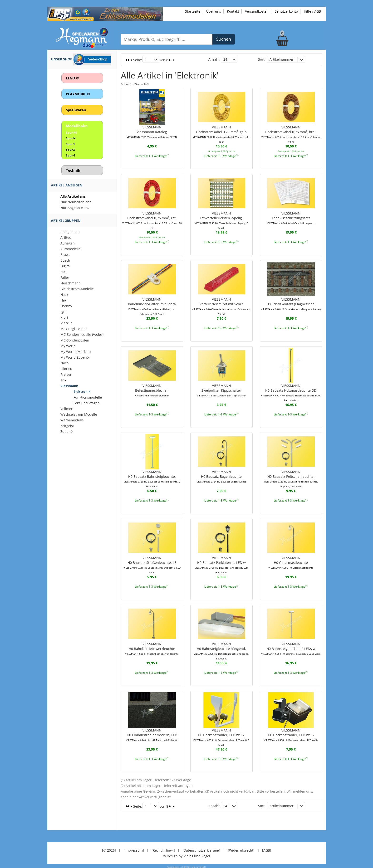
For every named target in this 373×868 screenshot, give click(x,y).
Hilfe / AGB (312, 11)
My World (68, 346)
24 (225, 59)
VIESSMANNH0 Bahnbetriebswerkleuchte (152, 648)
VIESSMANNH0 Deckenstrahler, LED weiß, (221, 736)
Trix (63, 380)
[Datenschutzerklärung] (201, 849)
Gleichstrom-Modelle (77, 289)
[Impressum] (134, 849)
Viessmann (69, 386)
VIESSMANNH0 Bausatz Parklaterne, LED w (221, 564)
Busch (65, 260)
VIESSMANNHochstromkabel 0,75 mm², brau (291, 134)
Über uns (214, 11)
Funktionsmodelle (88, 397)
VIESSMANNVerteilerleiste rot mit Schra (221, 306)
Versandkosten (257, 11)
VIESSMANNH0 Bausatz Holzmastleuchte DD (291, 392)
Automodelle (71, 249)
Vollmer (66, 409)
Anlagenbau (70, 232)
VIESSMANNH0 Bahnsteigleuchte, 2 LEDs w (291, 648)
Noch (65, 363)
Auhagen (68, 243)
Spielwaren (76, 110)
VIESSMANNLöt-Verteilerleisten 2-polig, (221, 220)
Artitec (66, 237)
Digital (66, 266)
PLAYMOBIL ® (78, 94)
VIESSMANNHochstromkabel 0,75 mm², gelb (221, 134)
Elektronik (82, 392)
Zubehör (67, 432)
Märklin (66, 323)
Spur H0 (71, 133)
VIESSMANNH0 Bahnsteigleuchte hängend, (221, 650)
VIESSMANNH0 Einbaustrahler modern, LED (152, 734)
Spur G (71, 155)
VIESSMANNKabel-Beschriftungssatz (291, 217)
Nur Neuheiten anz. (76, 202)
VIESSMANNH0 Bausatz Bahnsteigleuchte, (152, 478)
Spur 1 (70, 144)
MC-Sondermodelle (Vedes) (82, 334)
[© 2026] (109, 849)
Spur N (71, 138)
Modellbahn (77, 126)
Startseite (193, 11)
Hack (64, 295)
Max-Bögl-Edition (74, 329)
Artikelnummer (282, 59)
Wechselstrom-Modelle (79, 414)
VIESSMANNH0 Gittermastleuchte (291, 562)
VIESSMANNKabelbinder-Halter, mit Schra (152, 306)
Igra (64, 312)
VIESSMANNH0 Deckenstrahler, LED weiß (291, 734)
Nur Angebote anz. (75, 208)
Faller (65, 277)
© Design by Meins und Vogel (186, 855)
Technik (73, 170)
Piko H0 (66, 369)
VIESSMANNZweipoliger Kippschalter (221, 390)
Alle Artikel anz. (73, 196)
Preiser (66, 374)
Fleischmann (71, 283)
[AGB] (267, 849)
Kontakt (233, 11)
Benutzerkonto (286, 11)
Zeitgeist (67, 426)
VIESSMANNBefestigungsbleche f (152, 390)
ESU (64, 272)
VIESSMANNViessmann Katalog (152, 131)
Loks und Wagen (87, 403)
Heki (64, 300)
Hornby (66, 306)
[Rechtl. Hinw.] (163, 849)
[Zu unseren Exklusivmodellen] (105, 13)
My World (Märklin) (76, 352)
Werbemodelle (72, 420)
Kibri (64, 317)
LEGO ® (72, 78)
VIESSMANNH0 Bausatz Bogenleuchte (221, 476)
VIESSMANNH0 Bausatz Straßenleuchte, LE (152, 564)
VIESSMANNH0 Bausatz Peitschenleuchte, (291, 478)
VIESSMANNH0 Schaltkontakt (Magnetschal (291, 303)
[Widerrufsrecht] (241, 849)
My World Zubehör (75, 357)
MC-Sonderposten (75, 340)
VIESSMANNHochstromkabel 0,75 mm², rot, (152, 220)
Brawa (65, 255)
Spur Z (70, 150)
